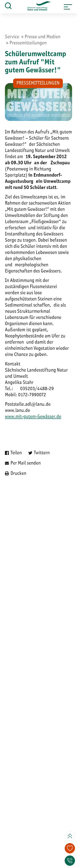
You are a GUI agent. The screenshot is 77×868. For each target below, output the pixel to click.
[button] (68, 7)
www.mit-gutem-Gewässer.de (33, 417)
